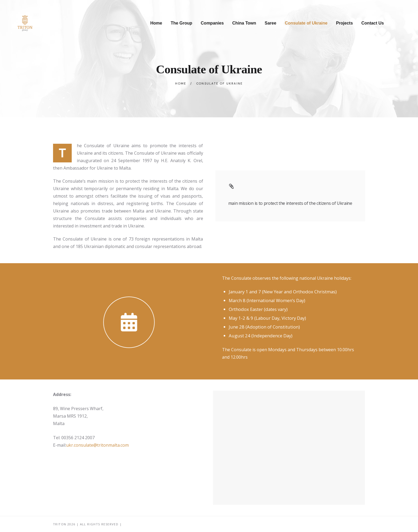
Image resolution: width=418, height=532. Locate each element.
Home (181, 83)
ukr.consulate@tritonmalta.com (97, 445)
